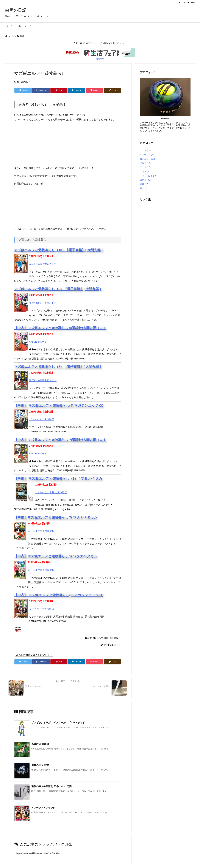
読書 (22, 36)
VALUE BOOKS (38, 342)
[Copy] (112, 90)
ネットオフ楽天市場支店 (41, 531)
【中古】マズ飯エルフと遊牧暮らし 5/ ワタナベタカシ (56, 556)
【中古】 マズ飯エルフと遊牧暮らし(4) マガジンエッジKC (59, 406)
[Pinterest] (59, 90)
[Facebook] (41, 90)
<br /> (23, 143)
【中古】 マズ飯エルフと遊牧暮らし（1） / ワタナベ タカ (58, 478)
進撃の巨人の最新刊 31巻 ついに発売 (51, 786)
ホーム (11, 36)
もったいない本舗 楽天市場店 (51, 492)
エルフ (100, 638)
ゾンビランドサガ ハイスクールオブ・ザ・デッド (58, 723)
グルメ (145, 163)
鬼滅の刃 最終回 (40, 744)
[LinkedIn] (77, 90)
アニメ (145, 150)
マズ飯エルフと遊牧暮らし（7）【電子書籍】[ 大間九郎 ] (57, 367)
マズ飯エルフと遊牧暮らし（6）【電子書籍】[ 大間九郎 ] (57, 289)
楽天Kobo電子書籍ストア (43, 264)
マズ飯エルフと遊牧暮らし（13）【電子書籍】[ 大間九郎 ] (58, 250)
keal (117, 645)
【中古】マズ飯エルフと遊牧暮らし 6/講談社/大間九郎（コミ (60, 328)
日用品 (145, 180)
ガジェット (147, 159)
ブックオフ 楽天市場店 (42, 419)
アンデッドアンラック (43, 808)
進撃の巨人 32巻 (40, 765)
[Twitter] (23, 90)
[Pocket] (94, 90)
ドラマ (145, 171)
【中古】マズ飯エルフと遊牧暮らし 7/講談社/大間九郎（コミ (60, 440)
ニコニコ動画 (148, 176)
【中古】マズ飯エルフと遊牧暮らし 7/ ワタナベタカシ (56, 517)
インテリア (147, 155)
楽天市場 (100, 59)
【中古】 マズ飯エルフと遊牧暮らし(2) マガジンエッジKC (59, 595)
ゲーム (145, 167)
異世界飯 (114, 638)
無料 (106, 638)
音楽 (144, 188)
